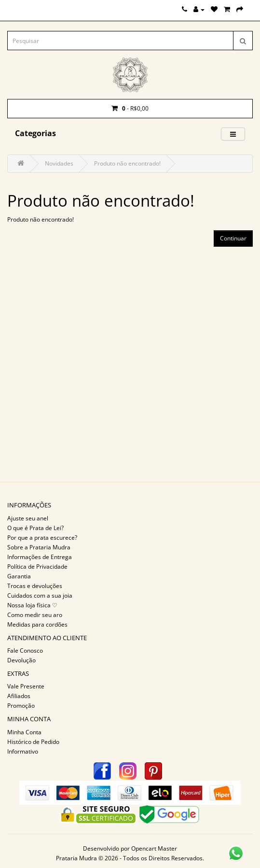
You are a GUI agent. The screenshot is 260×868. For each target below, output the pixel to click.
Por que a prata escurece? (42, 538)
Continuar (233, 238)
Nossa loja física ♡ (32, 605)
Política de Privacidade (37, 567)
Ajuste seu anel (28, 518)
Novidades (59, 163)
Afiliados (19, 696)
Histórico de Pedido (33, 742)
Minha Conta (24, 732)
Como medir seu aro (35, 615)
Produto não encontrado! (127, 163)
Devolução (21, 660)
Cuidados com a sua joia (40, 595)
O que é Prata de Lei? (35, 528)
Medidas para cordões (37, 624)
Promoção (21, 706)
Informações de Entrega (40, 557)
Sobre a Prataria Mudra (39, 547)
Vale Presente (26, 686)
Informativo (23, 751)
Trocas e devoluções (35, 586)
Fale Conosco (25, 651)
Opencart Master (154, 848)
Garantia (19, 576)
